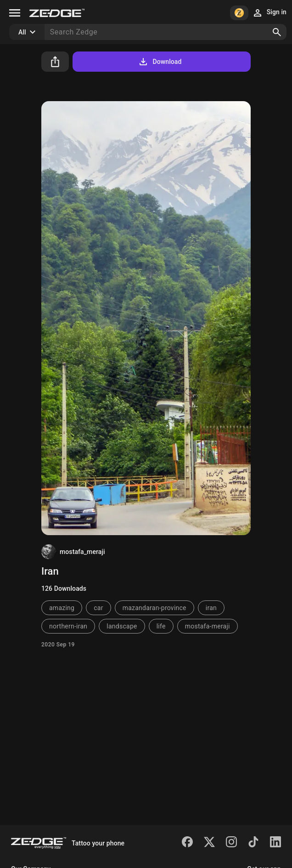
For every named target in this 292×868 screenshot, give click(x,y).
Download (160, 62)
